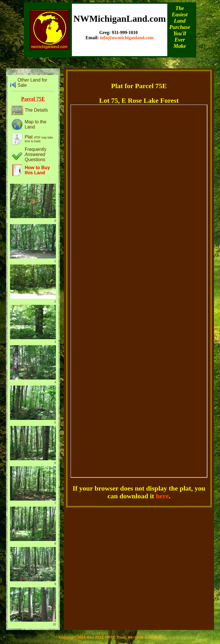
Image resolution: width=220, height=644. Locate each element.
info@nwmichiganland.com (127, 38)
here (162, 496)
